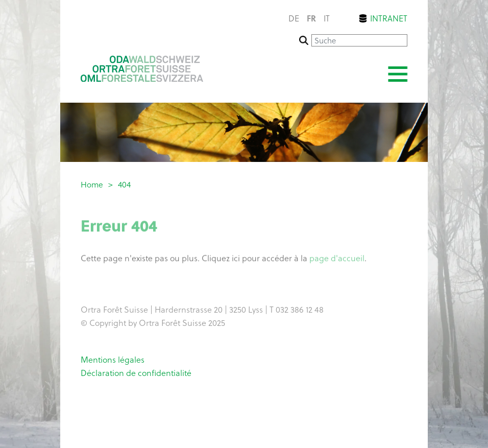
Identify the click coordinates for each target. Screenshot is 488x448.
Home (92, 184)
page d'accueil (337, 259)
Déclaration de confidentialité (136, 372)
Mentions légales (113, 359)
